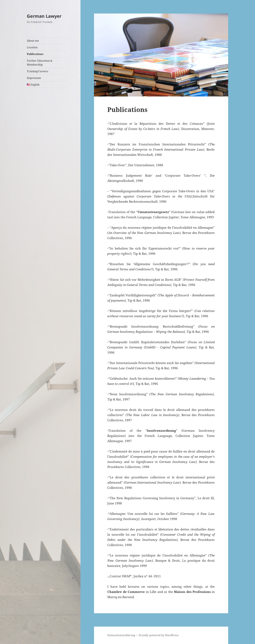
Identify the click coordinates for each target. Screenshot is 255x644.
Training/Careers (37, 71)
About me (33, 41)
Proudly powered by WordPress (159, 635)
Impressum (34, 78)
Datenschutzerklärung (121, 635)
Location (32, 47)
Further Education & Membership (40, 63)
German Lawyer (44, 16)
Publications (35, 54)
